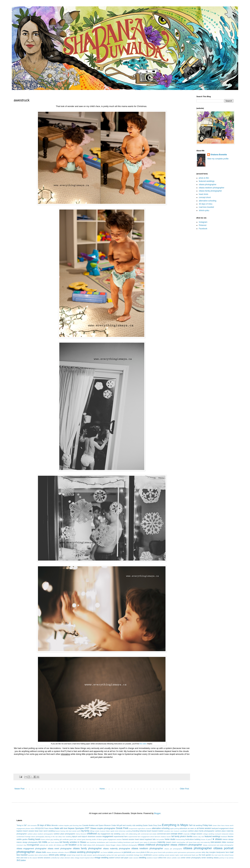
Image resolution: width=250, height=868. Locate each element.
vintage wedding (101, 858)
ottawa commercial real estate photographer (218, 845)
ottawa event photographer (60, 849)
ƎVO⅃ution (21, 860)
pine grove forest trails (158, 852)
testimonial (187, 855)
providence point (172, 852)
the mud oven (216, 855)
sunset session (170, 855)
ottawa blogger (110, 845)
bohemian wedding (125, 831)
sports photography (99, 855)
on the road (82, 845)
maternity (161, 842)
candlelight (184, 831)
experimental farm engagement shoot (141, 837)
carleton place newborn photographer (40, 834)
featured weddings (207, 181)
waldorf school (114, 858)
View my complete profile (218, 159)
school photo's (43, 855)
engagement (108, 836)
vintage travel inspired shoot (84, 858)
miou (224, 842)
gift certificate (64, 839)
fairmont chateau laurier (163, 837)
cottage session (196, 834)
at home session (204, 828)
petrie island (136, 852)
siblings (63, 855)
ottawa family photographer (210, 191)
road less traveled (206, 207)
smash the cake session (84, 855)
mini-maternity (205, 842)
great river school (75, 839)
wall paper (125, 858)
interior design (228, 839)
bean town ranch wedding (45, 831)
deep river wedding (65, 837)
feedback (224, 837)
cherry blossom (81, 834)
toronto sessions (44, 858)
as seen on (192, 828)
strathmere (148, 855)
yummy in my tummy (226, 858)
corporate (186, 834)
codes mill (124, 834)
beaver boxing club (62, 831)
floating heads (34, 839)
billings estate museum (98, 831)
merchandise (181, 842)
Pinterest (203, 225)
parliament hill (118, 852)
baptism (20, 831)
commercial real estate (149, 834)
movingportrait (33, 845)
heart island (140, 839)
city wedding (115, 834)
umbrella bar (55, 858)
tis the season (32, 858)
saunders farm (33, 855)
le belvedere (153, 842)
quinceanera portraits (194, 852)
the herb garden (205, 855)
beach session (29, 831)
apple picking (175, 828)
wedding (143, 858)
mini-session (216, 842)
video (72, 858)
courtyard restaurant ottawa (224, 834)
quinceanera (182, 852)
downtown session (95, 836)
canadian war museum (172, 831)
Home (102, 789)
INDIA (33, 828)
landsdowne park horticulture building (110, 842)
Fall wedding (197, 825)
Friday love (207, 825)
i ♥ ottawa (217, 839)
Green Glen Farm (219, 825)
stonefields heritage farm (135, 855)
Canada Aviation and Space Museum (97, 825)
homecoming (180, 839)
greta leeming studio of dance (92, 839)
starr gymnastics (120, 855)
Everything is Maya (175, 825)
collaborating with (134, 834)
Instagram (203, 222)
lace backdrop (91, 842)
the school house (228, 855)
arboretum (183, 828)
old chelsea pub (59, 845)
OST (87, 828)
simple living (71, 855)
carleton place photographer (64, 834)
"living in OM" (22, 825)
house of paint (206, 839)
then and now (22, 858)
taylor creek (179, 855)
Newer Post (19, 789)
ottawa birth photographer (96, 845)
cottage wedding (208, 834)
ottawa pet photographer (173, 849)
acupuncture (133, 828)
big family (85, 831)
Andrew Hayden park (65, 825)
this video (143, 744)
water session (134, 858)
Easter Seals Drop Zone (152, 825)
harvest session (128, 839)
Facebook (203, 229)
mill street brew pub (193, 842)
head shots (204, 194)
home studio (170, 839)
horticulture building (193, 839)
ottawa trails (41, 852)
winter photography (193, 858)
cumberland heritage (24, 837)
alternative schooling (208, 201)
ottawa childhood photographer (154, 845)
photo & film (204, 178)
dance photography (38, 837)
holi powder (160, 839)
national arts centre (46, 845)
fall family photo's (179, 836)
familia (190, 836)
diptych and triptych (80, 836)
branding (136, 831)
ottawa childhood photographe (127, 845)
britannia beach (145, 831)
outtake (110, 852)
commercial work (163, 834)
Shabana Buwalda (219, 155)
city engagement (104, 834)
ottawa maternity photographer (117, 849)
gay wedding (55, 839)
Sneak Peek (122, 828)
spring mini (110, 855)
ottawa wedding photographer (85, 852)
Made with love (61, 828)
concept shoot (205, 197)
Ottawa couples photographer (103, 828)
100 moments (32, 825)
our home (104, 852)
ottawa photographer (208, 185)
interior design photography (27, 842)
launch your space (141, 842)
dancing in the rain (51, 837)
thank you (195, 855)
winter (183, 858)
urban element (65, 858)
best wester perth (75, 831)
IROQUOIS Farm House (45, 828)
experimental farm (121, 836)
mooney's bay (21, 845)
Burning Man (77, 825)
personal (127, 852)
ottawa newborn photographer (211, 188)
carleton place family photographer (201, 831)
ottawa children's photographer (186, 845)
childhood (92, 834)
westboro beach (152, 858)
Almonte (55, 825)
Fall (190, 825)
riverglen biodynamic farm (219, 852)
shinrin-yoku (204, 210)
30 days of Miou (44, 825)
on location (71, 845)
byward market (158, 831)
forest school (45, 839)
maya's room (171, 842)
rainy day (205, 852)
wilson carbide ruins (174, 858)
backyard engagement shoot (222, 828)
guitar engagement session (112, 839)
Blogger (157, 813)
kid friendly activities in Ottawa (73, 842)
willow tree (162, 858)
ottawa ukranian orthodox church (58, 852)
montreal (230, 842)
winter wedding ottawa (210, 858)
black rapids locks (112, 831)
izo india (43, 842)
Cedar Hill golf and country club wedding (127, 825)
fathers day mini (199, 837)
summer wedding (158, 855)
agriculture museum (145, 828)
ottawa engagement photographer (32, 849)
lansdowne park (129, 842)
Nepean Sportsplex (76, 828)
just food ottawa (53, 842)
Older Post (184, 789)
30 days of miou (206, 204)
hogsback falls (150, 839)
